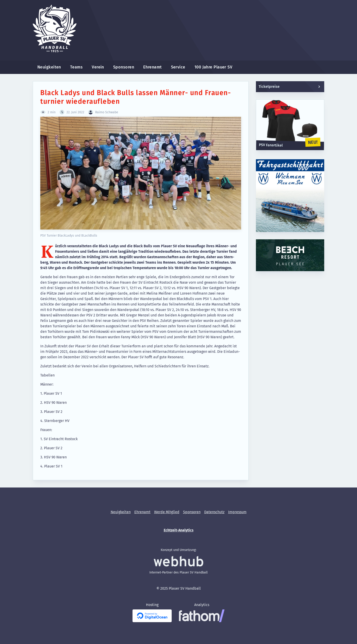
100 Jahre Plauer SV (213, 67)
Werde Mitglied (167, 512)
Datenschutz (214, 512)
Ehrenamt (153, 67)
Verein (98, 67)
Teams (76, 67)
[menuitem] (49, 67)
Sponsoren (124, 67)
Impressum (237, 512)
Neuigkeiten (49, 67)
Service (178, 67)
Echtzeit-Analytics (179, 530)
